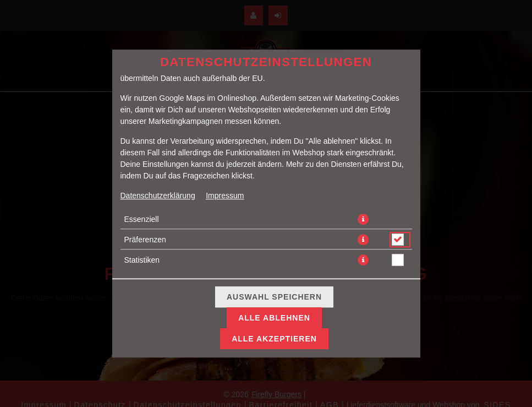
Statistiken (142, 260)
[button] (363, 219)
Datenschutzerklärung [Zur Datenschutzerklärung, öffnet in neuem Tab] (158, 196)
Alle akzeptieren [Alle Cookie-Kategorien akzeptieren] (274, 339)
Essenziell (142, 219)
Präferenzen (145, 240)
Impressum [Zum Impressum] (225, 196)
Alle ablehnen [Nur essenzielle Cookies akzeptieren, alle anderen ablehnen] (274, 318)
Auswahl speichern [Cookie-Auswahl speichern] (274, 297)
